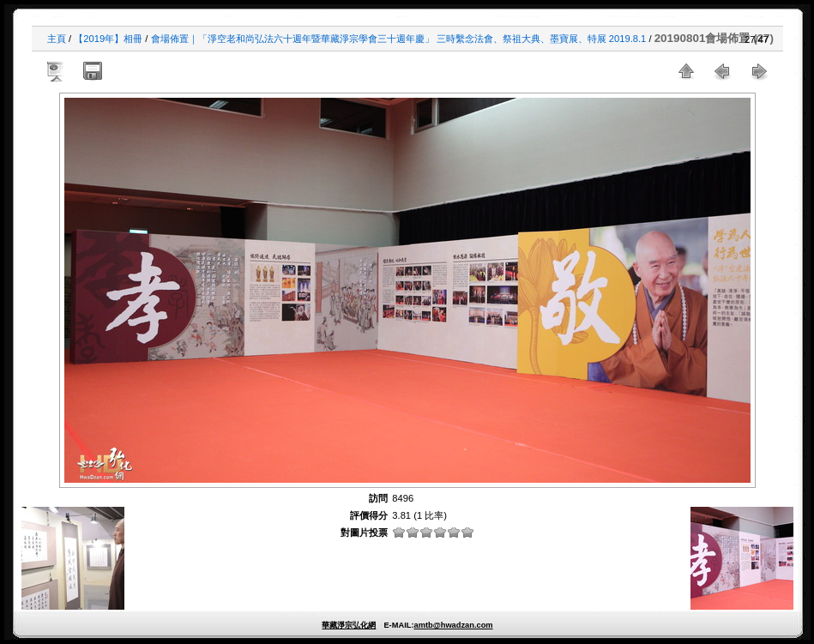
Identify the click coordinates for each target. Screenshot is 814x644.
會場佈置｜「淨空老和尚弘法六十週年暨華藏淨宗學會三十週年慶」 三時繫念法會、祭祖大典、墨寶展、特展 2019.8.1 (399, 39)
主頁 (57, 39)
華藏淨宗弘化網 (349, 625)
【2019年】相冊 (108, 39)
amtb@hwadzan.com (453, 625)
